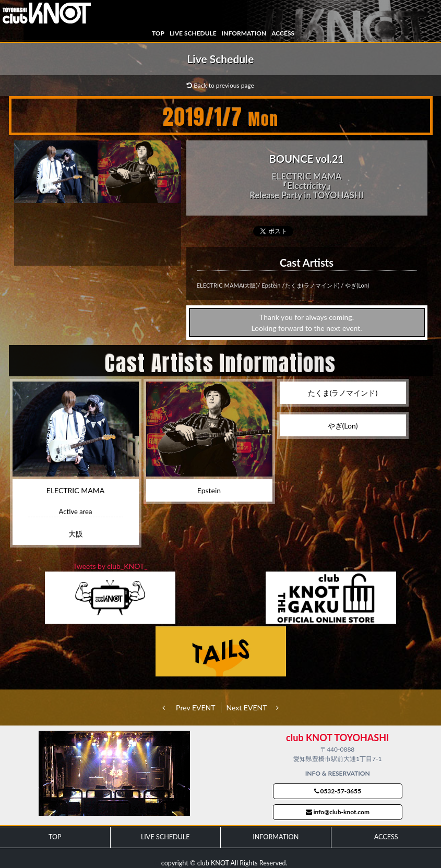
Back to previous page (220, 85)
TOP (158, 33)
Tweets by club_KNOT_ (110, 566)
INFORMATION (244, 33)
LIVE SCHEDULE (193, 33)
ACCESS (283, 33)
